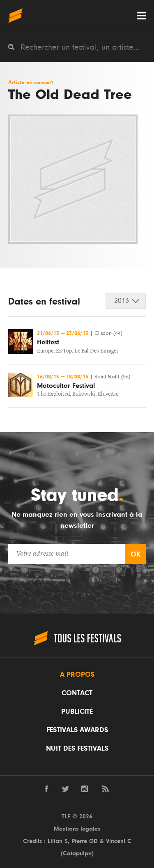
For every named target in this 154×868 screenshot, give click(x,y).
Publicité (77, 712)
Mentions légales (77, 829)
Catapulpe (77, 853)
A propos (77, 675)
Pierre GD (85, 841)
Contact (77, 693)
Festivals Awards (77, 730)
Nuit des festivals (77, 749)
